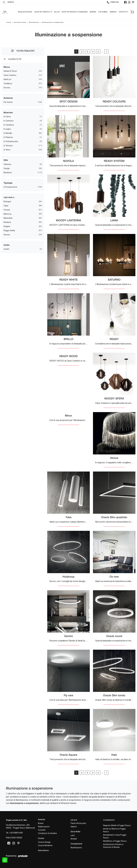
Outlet (6, 249)
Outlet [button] (7, 245)
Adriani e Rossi (10, 71)
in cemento (9, 121)
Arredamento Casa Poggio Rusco (115, 836)
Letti (73, 836)
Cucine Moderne (45, 845)
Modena (7, 222)
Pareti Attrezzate (78, 823)
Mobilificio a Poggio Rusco (115, 841)
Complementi (109, 820)
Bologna (7, 202)
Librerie (74, 820)
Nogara (7, 226)
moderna (8, 173)
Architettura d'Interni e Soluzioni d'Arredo (113, 846)
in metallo (8, 133)
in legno (7, 129)
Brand (93, 12)
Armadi (74, 839)
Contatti (123, 12)
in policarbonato (11, 142)
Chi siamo (103, 12)
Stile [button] (6, 160)
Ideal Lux (7, 79)
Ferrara (7, 210)
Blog (57, 12)
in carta (7, 117)
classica (7, 164)
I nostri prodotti (43, 12)
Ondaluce (8, 84)
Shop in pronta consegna (75, 12)
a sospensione (10, 187)
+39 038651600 (16, 833)
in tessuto (8, 146)
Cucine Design (44, 842)
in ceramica (9, 125)
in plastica (8, 137)
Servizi (113, 12)
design (7, 168)
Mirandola (8, 218)
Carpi (6, 206)
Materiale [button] (8, 112)
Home (9, 22)
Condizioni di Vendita (47, 833)
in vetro (7, 150)
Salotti (74, 827)
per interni (8, 102)
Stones (7, 88)
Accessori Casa (20, 22)
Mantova (7, 214)
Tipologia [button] (8, 183)
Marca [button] (7, 67)
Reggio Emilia (9, 230)
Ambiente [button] (8, 98)
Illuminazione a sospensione (53, 22)
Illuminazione (34, 22)
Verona (7, 235)
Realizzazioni (25, 12)
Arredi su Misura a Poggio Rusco (114, 830)
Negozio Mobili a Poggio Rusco (117, 826)
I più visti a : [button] (9, 197)
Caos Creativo (10, 75)
